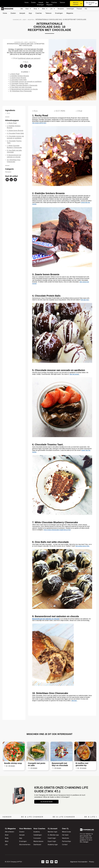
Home (27, 2)
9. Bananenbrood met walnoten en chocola (24, 89)
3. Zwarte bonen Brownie (18, 78)
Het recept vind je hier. (83, 546)
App (47, 2)
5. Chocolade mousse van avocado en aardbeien (26, 82)
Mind (45, 9)
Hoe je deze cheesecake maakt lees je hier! (57, 530)
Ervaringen (40, 5)
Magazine (49, 5)
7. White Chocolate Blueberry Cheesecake (24, 85)
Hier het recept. (75, 374)
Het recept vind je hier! (39, 123)
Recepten (61, 9)
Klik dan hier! (85, 300)
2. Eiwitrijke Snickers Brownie (19, 76)
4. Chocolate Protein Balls (18, 80)
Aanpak (41, 2)
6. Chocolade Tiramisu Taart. (19, 83)
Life (53, 9)
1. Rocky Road (15, 74)
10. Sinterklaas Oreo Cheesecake (21, 91)
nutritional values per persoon (29, 58)
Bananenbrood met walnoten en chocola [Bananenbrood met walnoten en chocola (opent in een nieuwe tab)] (46, 619)
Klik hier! (74, 701)
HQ (86, 9)
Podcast (79, 9)
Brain (28, 9)
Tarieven (62, 2)
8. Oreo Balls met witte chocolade (21, 87)
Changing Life (17, 20)
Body (37, 9)
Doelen (33, 2)
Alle (22, 9)
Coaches (54, 2)
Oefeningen (70, 9)
